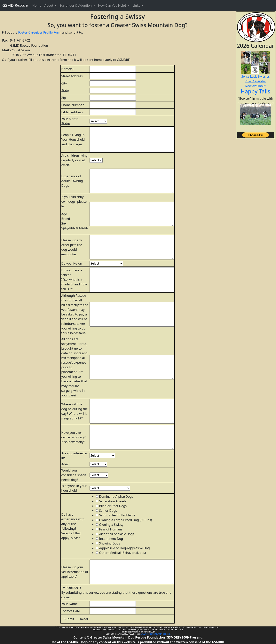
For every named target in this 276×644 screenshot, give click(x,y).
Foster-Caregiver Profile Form (40, 32)
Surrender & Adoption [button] (76, 5)
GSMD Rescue (15, 5)
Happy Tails (255, 91)
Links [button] (137, 5)
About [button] (49, 5)
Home (37, 5)
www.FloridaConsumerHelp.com (156, 634)
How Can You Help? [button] (113, 5)
